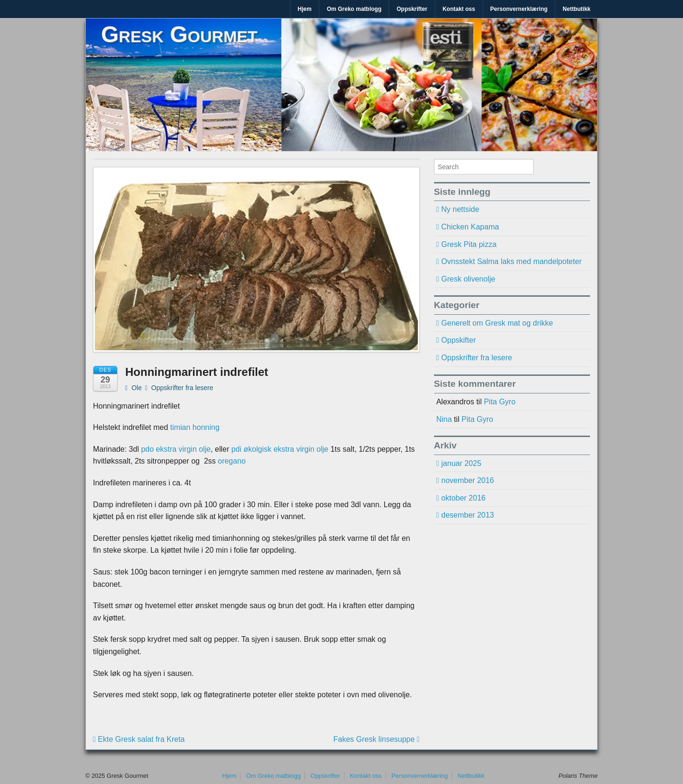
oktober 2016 (463, 498)
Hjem (305, 9)
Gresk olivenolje (468, 279)
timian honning (195, 427)
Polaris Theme (578, 776)
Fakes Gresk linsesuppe (377, 739)
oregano (232, 461)
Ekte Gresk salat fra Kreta (139, 739)
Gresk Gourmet (179, 34)
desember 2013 (467, 515)
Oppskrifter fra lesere (182, 388)
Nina (444, 419)
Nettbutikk (577, 9)
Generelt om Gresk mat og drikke (497, 323)
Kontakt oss (459, 9)
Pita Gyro (500, 402)
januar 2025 (461, 463)
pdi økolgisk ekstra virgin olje (280, 449)
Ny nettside (460, 209)
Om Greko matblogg (354, 9)
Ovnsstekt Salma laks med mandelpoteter (511, 261)
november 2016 (467, 480)
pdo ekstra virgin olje (176, 449)
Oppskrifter (412, 9)
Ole (134, 388)
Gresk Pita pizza (469, 244)
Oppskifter (458, 340)
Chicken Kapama (470, 227)
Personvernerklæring (519, 9)
